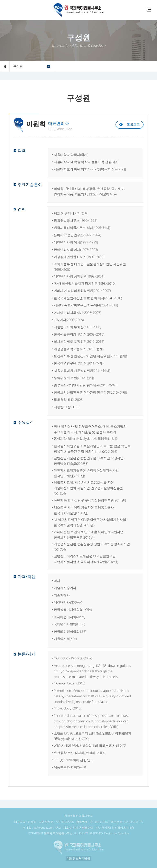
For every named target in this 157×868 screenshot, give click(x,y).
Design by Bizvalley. (117, 833)
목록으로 (133, 124)
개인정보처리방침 (78, 858)
